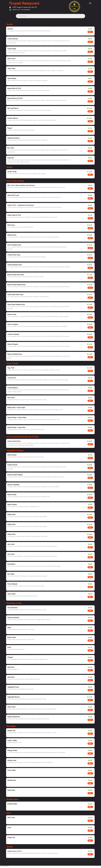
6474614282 (26, 10)
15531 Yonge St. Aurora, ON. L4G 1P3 (23, 7)
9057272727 (17, 10)
